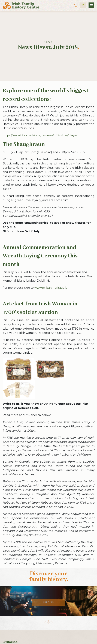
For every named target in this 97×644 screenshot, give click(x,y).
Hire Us (49, 602)
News (48, 42)
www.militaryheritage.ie (51, 288)
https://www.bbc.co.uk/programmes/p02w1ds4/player (40, 135)
